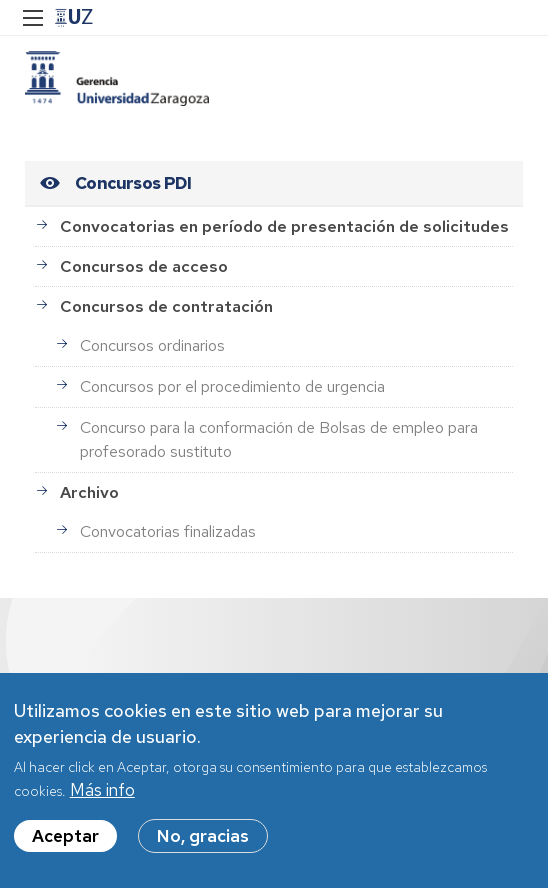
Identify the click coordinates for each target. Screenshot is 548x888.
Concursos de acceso (144, 266)
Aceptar (65, 844)
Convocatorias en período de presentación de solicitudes (284, 226)
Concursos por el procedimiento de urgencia (232, 386)
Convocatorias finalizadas (168, 531)
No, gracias (203, 844)
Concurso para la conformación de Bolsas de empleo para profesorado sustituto (279, 439)
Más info (102, 798)
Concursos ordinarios (152, 345)
